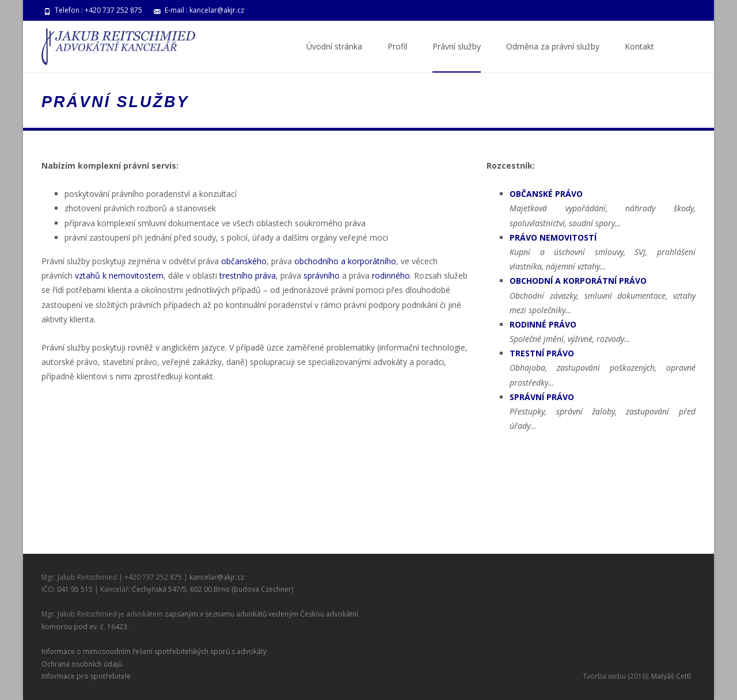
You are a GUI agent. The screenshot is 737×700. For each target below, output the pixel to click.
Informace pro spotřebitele (86, 676)
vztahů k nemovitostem (119, 275)
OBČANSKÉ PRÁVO (546, 194)
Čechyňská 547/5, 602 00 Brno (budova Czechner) (212, 589)
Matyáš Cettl (671, 676)
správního (322, 275)
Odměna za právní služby (553, 57)
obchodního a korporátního (345, 261)
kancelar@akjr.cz (217, 10)
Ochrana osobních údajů (82, 664)
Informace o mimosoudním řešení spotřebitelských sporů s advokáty (154, 651)
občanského (244, 261)
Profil (397, 57)
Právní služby (457, 57)
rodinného (391, 275)
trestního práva (248, 275)
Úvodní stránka (334, 57)
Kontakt (639, 57)
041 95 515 (75, 589)
